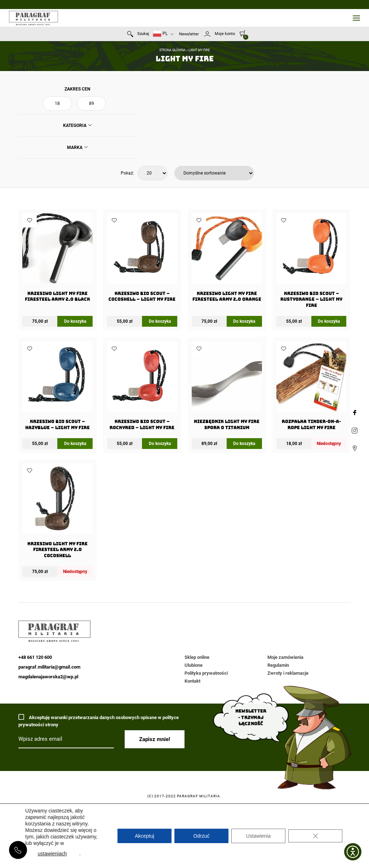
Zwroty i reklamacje (288, 673)
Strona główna (172, 50)
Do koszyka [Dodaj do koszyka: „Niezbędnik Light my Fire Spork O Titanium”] (244, 444)
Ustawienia (258, 836)
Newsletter (189, 34)
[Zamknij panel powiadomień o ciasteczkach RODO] (315, 836)
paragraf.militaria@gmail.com (49, 667)
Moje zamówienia (285, 657)
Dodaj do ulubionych (30, 220)
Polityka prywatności (206, 673)
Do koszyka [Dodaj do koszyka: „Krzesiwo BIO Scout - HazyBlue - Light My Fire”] (75, 444)
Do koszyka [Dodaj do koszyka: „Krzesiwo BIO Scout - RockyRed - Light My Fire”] (160, 444)
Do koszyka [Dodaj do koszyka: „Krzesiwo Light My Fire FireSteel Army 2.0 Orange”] (244, 321)
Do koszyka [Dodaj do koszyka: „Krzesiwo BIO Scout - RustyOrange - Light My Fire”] (329, 321)
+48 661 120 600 (18, 850)
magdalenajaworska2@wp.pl (48, 677)
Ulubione (194, 665)
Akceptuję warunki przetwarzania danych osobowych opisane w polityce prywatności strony (99, 721)
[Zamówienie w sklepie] (214, 173)
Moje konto (225, 34)
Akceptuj (145, 836)
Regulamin (278, 665)
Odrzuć (201, 836)
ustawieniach (52, 854)
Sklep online (197, 657)
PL (160, 34)
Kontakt (192, 681)
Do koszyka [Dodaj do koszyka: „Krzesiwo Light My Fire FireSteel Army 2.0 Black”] (75, 321)
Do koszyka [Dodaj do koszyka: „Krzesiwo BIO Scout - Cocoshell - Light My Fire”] (160, 321)
